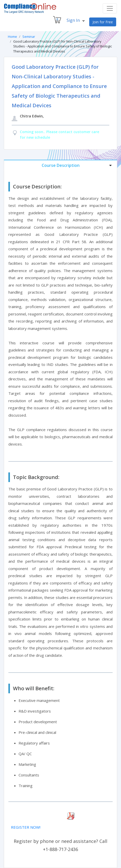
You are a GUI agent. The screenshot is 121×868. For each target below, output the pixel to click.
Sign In (76, 20)
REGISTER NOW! (26, 827)
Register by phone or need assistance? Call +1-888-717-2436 (60, 845)
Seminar (29, 37)
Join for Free (103, 22)
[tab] (60, 165)
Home (12, 37)
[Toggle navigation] (110, 8)
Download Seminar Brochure (36, 816)
